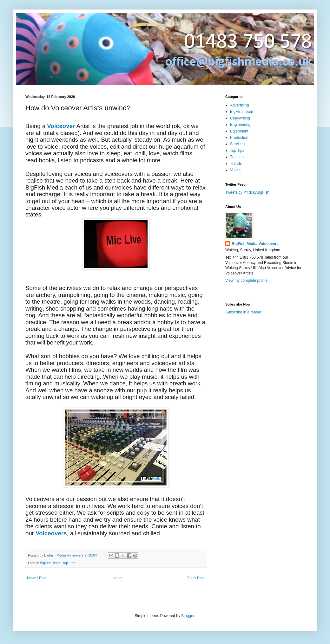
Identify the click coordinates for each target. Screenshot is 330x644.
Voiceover (61, 126)
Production (239, 138)
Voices (236, 170)
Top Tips (69, 563)
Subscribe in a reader (243, 312)
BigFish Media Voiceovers (255, 244)
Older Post (196, 578)
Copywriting (240, 118)
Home (117, 578)
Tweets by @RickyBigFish (247, 192)
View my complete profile (246, 280)
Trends (236, 164)
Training (237, 157)
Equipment (239, 131)
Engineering (240, 125)
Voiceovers (51, 533)
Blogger (188, 616)
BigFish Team (50, 563)
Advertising (239, 105)
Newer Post (37, 578)
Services (237, 144)
